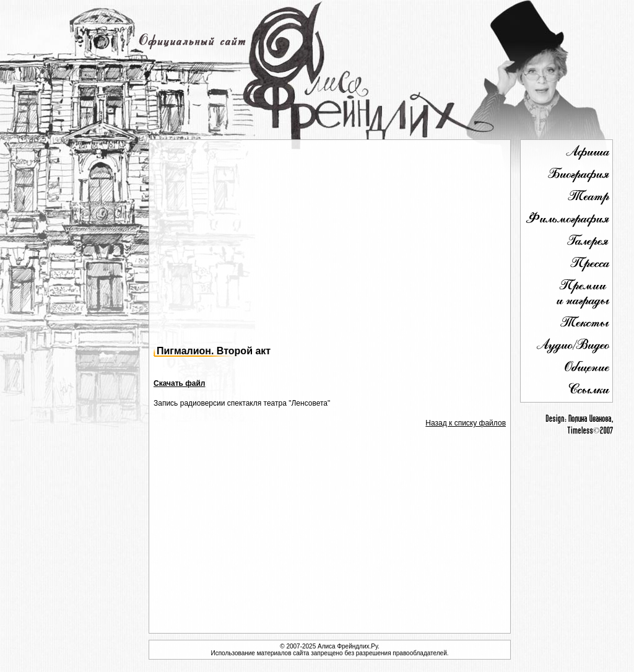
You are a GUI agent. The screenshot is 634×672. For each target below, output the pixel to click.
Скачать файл (179, 383)
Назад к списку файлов (466, 423)
